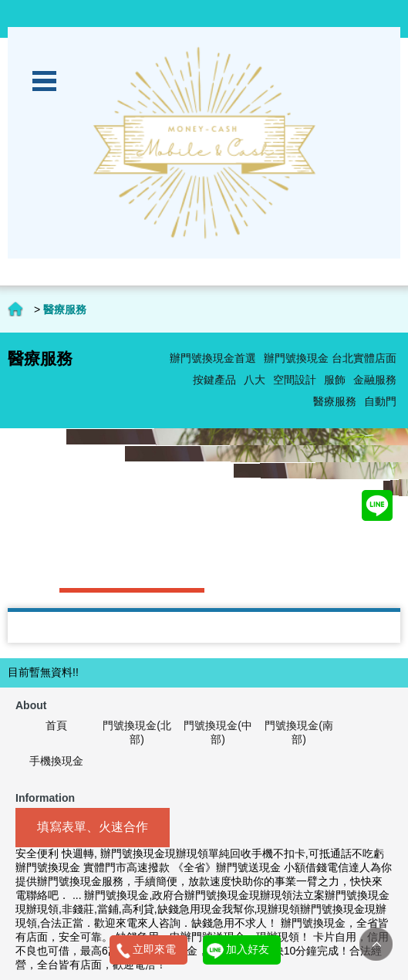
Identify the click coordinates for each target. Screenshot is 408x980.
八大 (255, 380)
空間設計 (295, 380)
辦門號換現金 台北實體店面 (330, 358)
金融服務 (375, 380)
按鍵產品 (214, 380)
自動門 (380, 401)
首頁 (56, 725)
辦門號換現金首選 (213, 358)
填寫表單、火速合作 (93, 827)
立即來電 (154, 949)
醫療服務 (335, 401)
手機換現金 (56, 761)
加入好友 (248, 949)
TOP (376, 944)
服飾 (335, 380)
